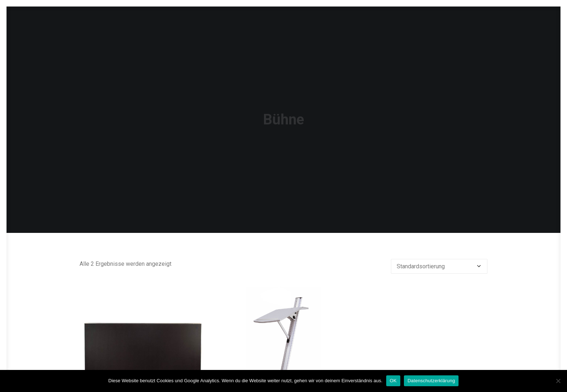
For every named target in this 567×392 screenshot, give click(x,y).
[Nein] (558, 381)
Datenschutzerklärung (431, 381)
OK (393, 381)
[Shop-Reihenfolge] (439, 252)
